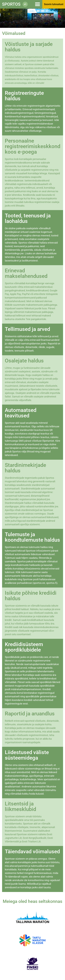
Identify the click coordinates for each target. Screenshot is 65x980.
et (25, 4)
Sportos (11, 4)
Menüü (36, 4)
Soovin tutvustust (54, 4)
